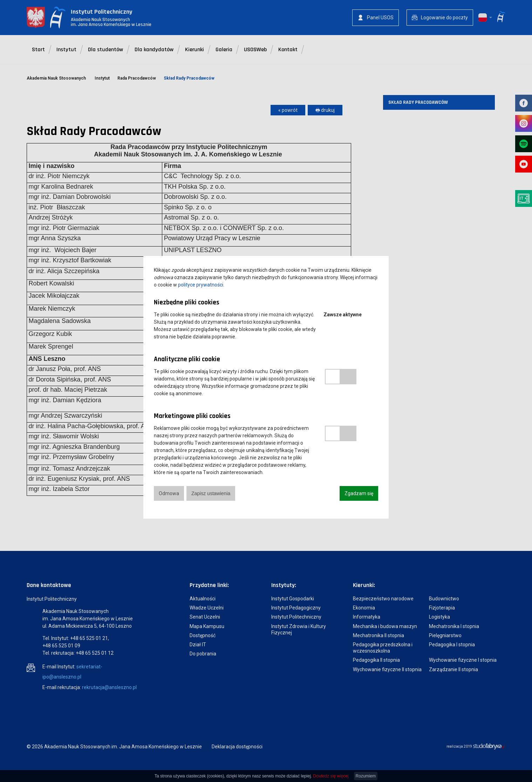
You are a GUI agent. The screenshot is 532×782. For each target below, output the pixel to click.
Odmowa (169, 493)
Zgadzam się (359, 493)
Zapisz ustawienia (211, 493)
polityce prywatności (201, 285)
